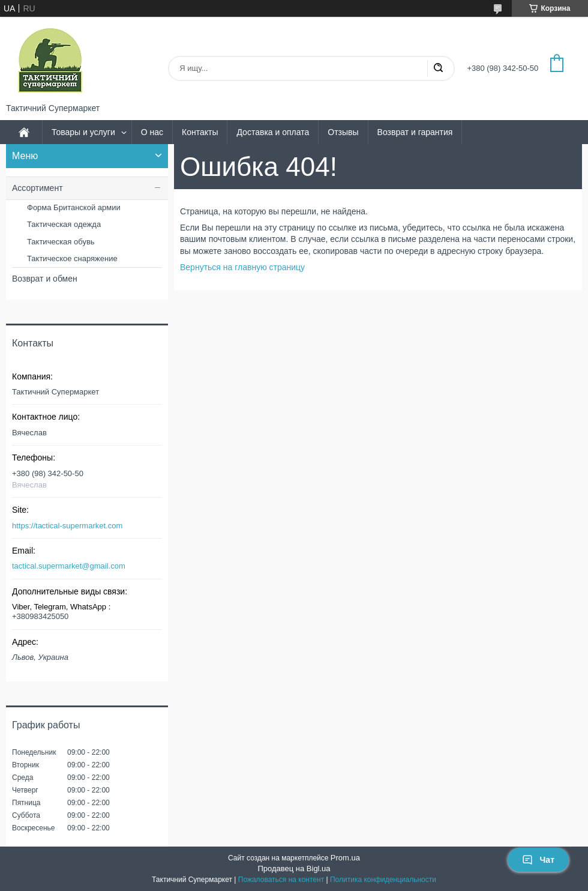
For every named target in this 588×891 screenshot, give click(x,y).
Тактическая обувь (61, 242)
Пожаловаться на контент (281, 880)
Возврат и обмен (45, 279)
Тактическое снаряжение (72, 258)
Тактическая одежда (64, 224)
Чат (538, 860)
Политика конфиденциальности (383, 880)
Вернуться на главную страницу (242, 267)
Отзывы (343, 132)
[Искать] (438, 68)
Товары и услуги (83, 132)
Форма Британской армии (74, 207)
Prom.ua (345, 858)
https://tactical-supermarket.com (67, 526)
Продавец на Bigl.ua (294, 868)
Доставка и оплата (273, 132)
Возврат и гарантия (415, 132)
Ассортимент (37, 188)
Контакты (200, 132)
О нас (152, 132)
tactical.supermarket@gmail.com (69, 566)
